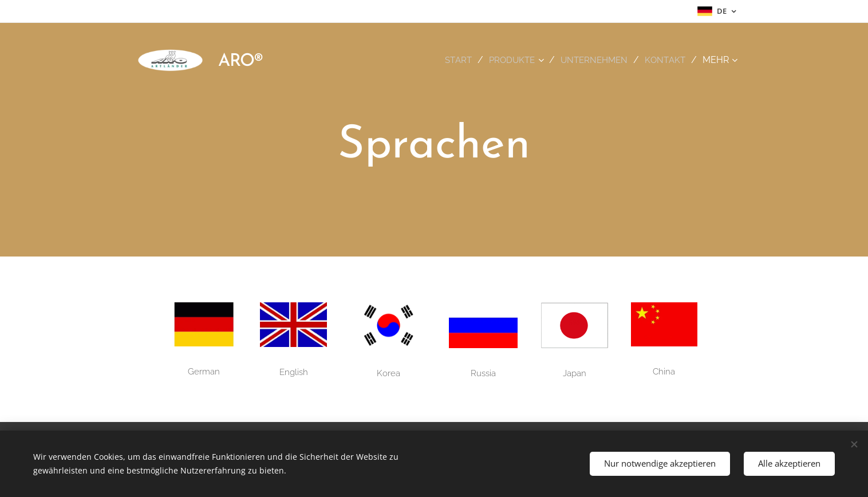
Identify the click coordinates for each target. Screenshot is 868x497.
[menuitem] (452, 60)
